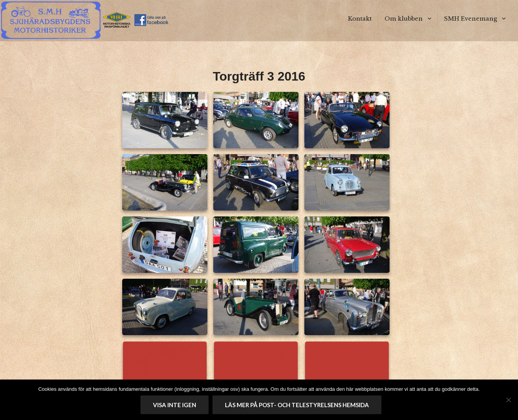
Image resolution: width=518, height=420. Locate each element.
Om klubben (404, 18)
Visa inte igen (175, 405)
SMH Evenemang (471, 18)
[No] (508, 400)
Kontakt (360, 18)
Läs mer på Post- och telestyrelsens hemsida (297, 405)
